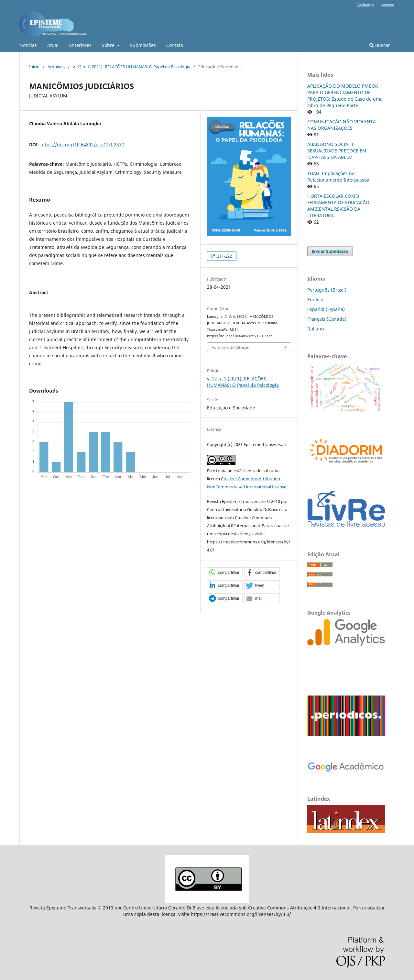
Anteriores (80, 45)
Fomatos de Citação (231, 347)
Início (34, 67)
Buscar (380, 45)
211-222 (224, 256)
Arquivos (56, 67)
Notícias (28, 45)
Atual (53, 45)
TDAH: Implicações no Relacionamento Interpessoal (339, 177)
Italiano (316, 329)
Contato (175, 45)
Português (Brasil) (327, 290)
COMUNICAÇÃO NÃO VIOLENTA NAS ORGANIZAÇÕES (342, 125)
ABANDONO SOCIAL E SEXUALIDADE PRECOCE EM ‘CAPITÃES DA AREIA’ (337, 151)
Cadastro (365, 5)
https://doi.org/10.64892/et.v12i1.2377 (82, 145)
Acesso (388, 5)
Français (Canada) (327, 319)
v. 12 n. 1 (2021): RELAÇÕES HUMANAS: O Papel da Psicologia (131, 67)
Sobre (109, 45)
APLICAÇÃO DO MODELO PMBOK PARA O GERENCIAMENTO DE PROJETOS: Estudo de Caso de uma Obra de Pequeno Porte (345, 96)
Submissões (143, 45)
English (315, 300)
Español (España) (326, 309)
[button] (225, 573)
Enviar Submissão (330, 251)
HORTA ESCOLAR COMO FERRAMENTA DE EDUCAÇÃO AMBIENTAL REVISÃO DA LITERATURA (338, 206)
